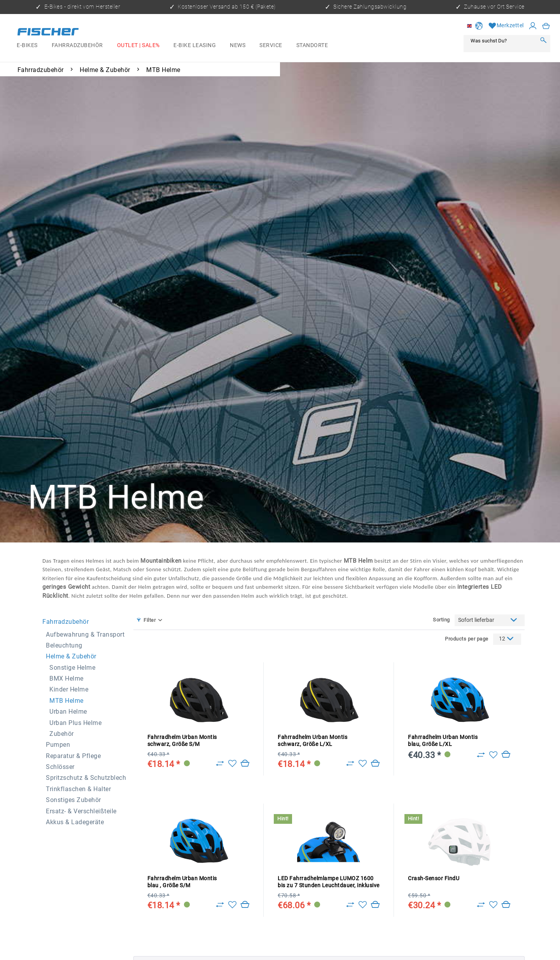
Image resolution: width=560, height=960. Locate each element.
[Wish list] (506, 26)
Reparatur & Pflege (73, 756)
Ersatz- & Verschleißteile (81, 811)
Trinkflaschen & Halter (78, 789)
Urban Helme (68, 712)
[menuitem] (27, 45)
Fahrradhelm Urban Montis (182, 741)
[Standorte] (312, 45)
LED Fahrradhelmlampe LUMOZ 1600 (329, 882)
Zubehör (62, 734)
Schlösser (60, 767)
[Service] (271, 45)
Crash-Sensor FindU (434, 878)
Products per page (467, 639)
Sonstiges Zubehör (73, 800)
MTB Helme (66, 701)
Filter (146, 620)
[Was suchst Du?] (502, 41)
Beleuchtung (64, 645)
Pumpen (58, 745)
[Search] (543, 41)
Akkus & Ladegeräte (75, 822)
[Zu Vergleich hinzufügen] (220, 763)
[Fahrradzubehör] (77, 45)
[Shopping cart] (546, 26)
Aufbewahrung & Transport (85, 634)
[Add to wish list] (232, 763)
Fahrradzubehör (66, 622)
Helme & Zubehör (71, 656)
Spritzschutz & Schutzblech (86, 778)
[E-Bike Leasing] (195, 45)
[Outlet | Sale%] (138, 45)
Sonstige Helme (72, 668)
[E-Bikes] (27, 45)
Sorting (441, 620)
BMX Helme (66, 678)
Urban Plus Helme (75, 723)
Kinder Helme (69, 689)
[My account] (533, 26)
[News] (238, 45)
